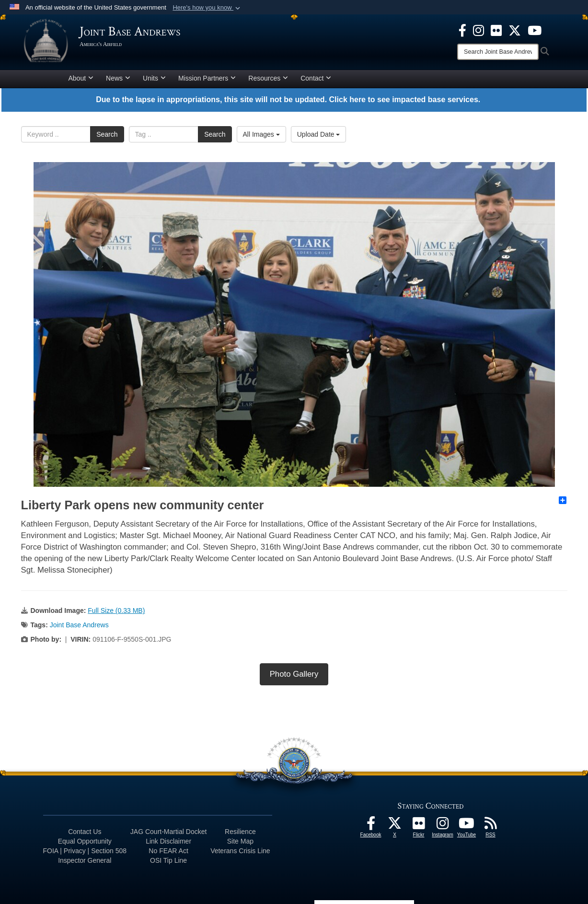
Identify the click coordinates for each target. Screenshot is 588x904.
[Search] (498, 52)
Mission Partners (207, 78)
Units (154, 78)
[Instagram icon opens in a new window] (478, 30)
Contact (316, 78)
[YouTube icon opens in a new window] (535, 30)
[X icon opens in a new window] (515, 30)
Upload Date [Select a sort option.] (319, 134)
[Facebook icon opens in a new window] (462, 30)
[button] (207, 8)
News (118, 78)
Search (107, 134)
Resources (268, 78)
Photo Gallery (294, 674)
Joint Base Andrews (79, 625)
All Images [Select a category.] (261, 134)
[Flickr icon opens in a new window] (496, 30)
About (81, 78)
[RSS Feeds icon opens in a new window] (491, 826)
